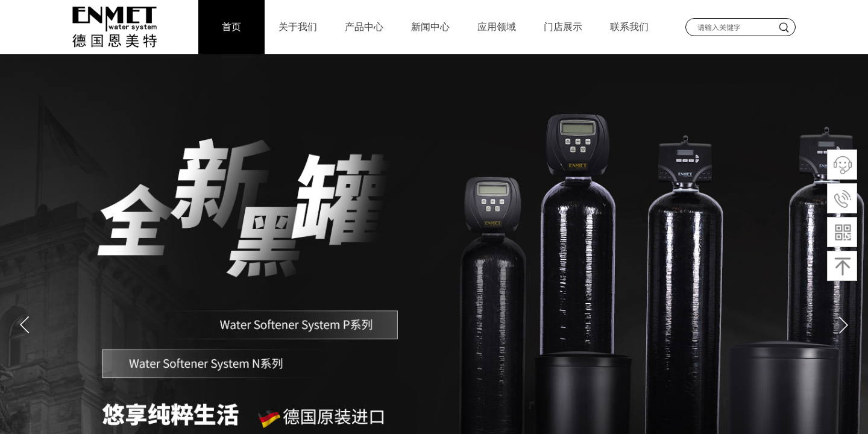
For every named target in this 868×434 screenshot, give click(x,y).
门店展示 (563, 27)
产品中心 (364, 27)
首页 (231, 27)
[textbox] (730, 27)
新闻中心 (430, 27)
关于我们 (298, 27)
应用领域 (497, 27)
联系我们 (629, 27)
